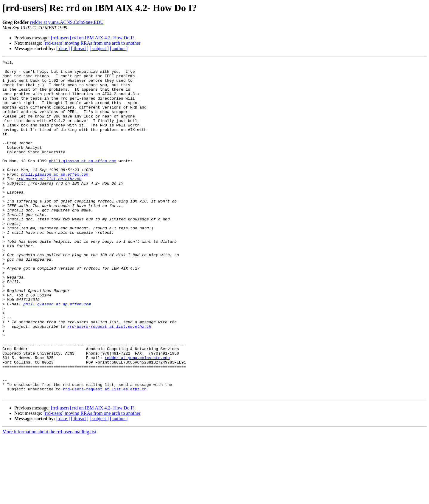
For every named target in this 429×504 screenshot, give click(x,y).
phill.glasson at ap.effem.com (83, 181)
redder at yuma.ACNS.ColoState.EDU (67, 22)
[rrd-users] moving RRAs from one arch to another (92, 43)
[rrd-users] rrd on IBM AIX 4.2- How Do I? (93, 38)
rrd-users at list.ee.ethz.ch (49, 203)
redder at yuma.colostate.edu (137, 418)
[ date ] (63, 48)
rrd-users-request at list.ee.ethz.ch (109, 380)
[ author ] (119, 48)
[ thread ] (80, 48)
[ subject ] (99, 48)
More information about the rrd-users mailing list (49, 499)
